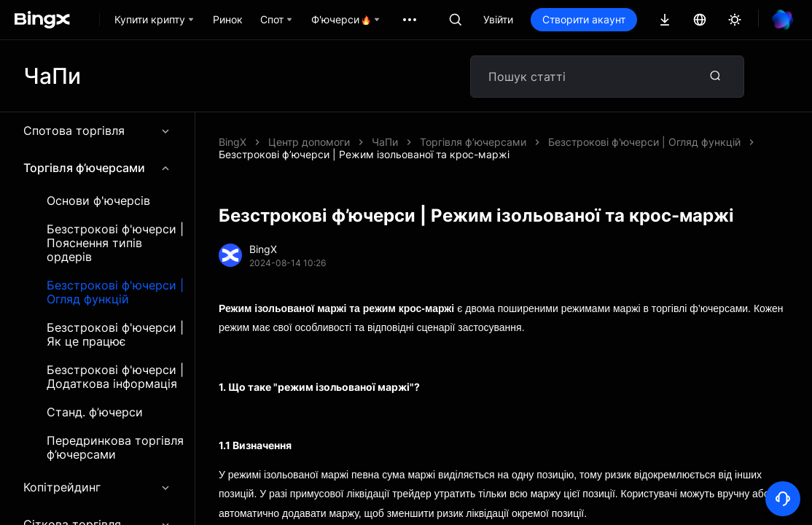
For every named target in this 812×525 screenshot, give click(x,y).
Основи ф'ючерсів (98, 201)
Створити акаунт (584, 19)
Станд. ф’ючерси (95, 412)
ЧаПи (385, 142)
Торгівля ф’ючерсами (97, 168)
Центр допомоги (309, 142)
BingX (233, 142)
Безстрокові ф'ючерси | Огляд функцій (115, 292)
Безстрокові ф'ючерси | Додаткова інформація (115, 377)
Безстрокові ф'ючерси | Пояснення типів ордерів (115, 243)
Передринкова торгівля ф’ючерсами (115, 448)
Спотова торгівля (97, 131)
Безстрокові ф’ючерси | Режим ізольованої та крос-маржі (364, 154)
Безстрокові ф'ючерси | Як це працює (115, 335)
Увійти (498, 19)
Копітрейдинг (97, 487)
